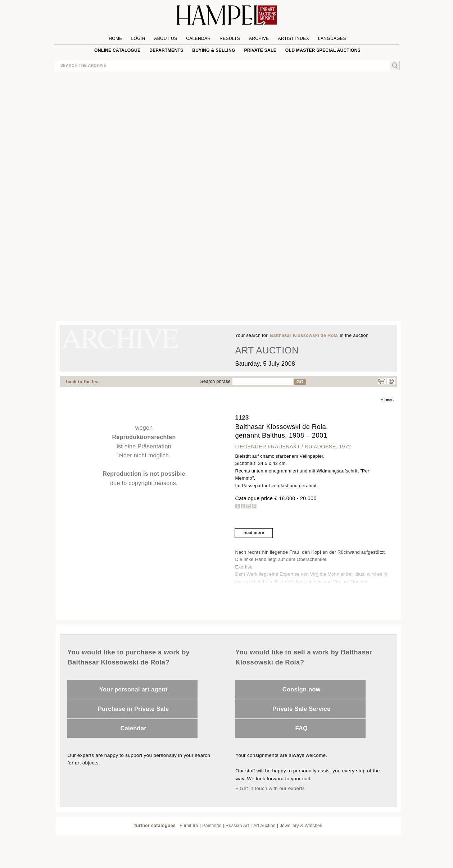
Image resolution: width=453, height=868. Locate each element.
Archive (259, 38)
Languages (332, 38)
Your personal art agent (133, 689)
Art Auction (264, 826)
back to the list (83, 382)
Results (230, 38)
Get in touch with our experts (272, 788)
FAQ (302, 728)
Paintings (212, 826)
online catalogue (117, 50)
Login (138, 38)
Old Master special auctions (323, 50)
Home (115, 38)
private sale (260, 50)
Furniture (189, 826)
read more (254, 533)
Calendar (198, 38)
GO (300, 382)
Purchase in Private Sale (133, 709)
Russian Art (237, 826)
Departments (166, 50)
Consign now (302, 689)
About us (166, 38)
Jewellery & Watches (301, 826)
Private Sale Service (302, 709)
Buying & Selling (214, 50)
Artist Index (294, 38)
